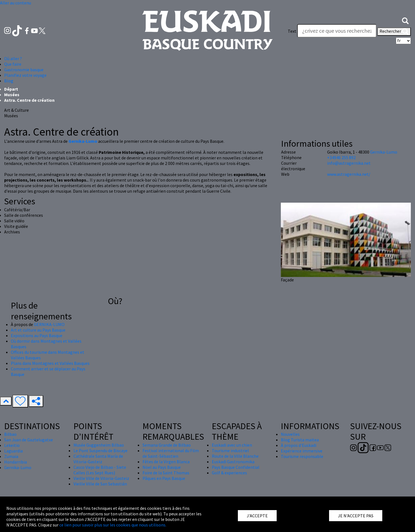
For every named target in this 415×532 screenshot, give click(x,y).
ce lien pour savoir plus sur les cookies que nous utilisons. (113, 525)
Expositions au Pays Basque (37, 335)
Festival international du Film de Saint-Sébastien (171, 453)
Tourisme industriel (230, 450)
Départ (11, 89)
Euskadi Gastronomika (233, 462)
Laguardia (13, 451)
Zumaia (11, 456)
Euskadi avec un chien (232, 445)
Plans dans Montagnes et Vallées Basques (50, 363)
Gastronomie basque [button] (24, 70)
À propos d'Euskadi (299, 445)
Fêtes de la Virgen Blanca (166, 462)
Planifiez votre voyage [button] (25, 75)
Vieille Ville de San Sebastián (100, 484)
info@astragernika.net (349, 163)
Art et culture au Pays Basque (38, 330)
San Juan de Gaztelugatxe (29, 440)
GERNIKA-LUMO (49, 324)
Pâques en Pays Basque (164, 478)
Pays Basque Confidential (236, 467)
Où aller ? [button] (13, 58)
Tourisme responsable (302, 456)
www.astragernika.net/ (349, 174)
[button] (405, 20)
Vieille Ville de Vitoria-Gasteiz (101, 478)
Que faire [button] (13, 64)
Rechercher (394, 32)
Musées (12, 95)
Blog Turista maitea (300, 440)
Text (292, 31)
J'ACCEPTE (257, 516)
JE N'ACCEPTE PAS (356, 516)
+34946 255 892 (341, 157)
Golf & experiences (229, 473)
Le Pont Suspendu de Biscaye (100, 450)
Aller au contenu (16, 3)
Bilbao (10, 434)
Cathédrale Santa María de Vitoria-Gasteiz (98, 459)
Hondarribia (16, 462)
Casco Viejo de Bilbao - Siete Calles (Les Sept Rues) (100, 470)
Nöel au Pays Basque (162, 467)
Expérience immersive (302, 451)
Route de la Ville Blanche (235, 456)
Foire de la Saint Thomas (166, 473)
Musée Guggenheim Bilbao (99, 445)
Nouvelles (290, 434)
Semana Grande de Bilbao (167, 445)
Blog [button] (9, 81)
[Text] (337, 31)
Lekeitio (12, 445)
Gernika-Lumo (384, 152)
